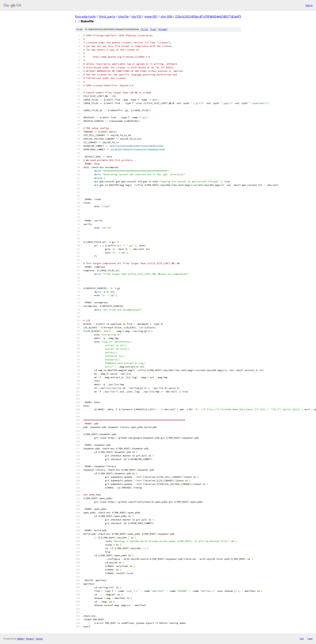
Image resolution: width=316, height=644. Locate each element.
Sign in (309, 5)
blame (163, 29)
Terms (39, 639)
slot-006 (166, 16)
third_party (107, 16)
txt (302, 639)
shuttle (123, 16)
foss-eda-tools (85, 16)
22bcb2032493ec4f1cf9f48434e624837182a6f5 (208, 16)
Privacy (30, 639)
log (153, 29)
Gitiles (20, 639)
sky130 (136, 16)
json (310, 639)
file (144, 29)
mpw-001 (151, 16)
